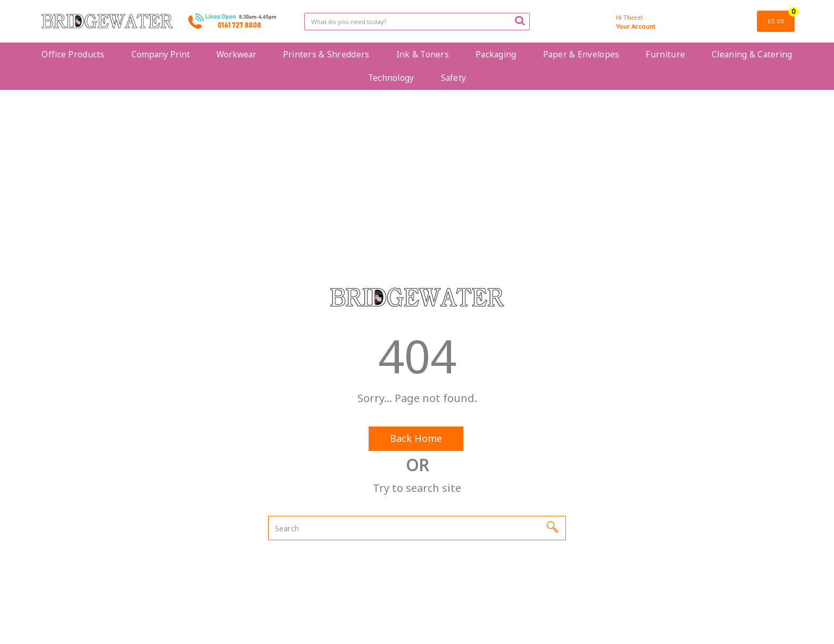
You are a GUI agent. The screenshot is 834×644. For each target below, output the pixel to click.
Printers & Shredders (326, 54)
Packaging (496, 54)
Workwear (236, 54)
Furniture (665, 54)
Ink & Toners (423, 54)
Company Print (161, 54)
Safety (454, 78)
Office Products (73, 54)
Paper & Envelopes (581, 54)
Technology (391, 78)
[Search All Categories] (417, 22)
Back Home (416, 438)
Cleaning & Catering (752, 54)
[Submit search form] (520, 20)
